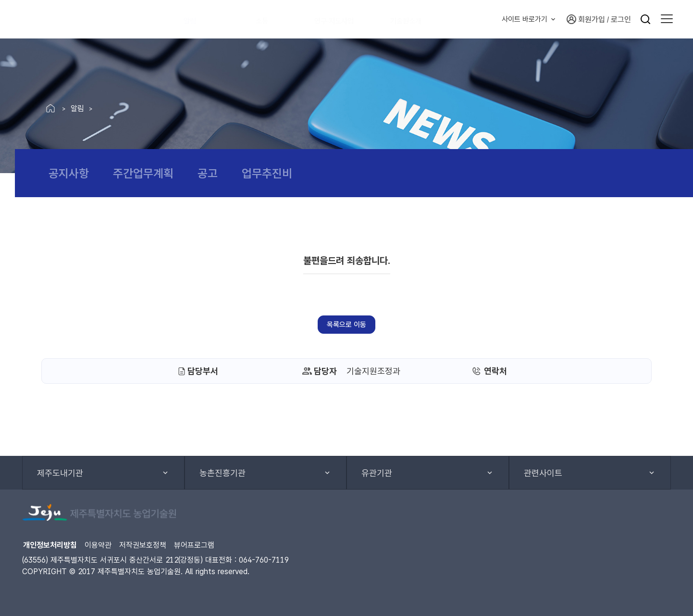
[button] (667, 19)
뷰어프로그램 (194, 545)
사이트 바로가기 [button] (525, 19)
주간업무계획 (143, 173)
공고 (208, 173)
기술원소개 (420, 19)
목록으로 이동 (346, 325)
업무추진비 (267, 173)
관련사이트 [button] (543, 473)
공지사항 (69, 173)
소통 (267, 19)
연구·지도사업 (343, 19)
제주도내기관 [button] (60, 473)
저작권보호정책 (143, 545)
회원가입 (586, 19)
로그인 (621, 19)
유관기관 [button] (377, 473)
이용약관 (98, 545)
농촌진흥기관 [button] (223, 473)
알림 (195, 19)
